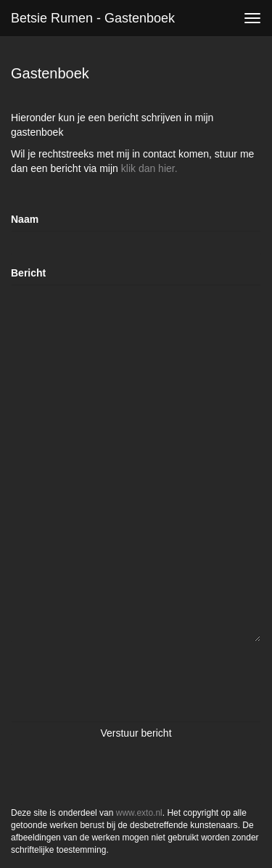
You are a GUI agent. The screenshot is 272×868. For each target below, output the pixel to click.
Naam (25, 219)
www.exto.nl (139, 813)
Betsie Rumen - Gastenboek (93, 18)
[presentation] (121, 681)
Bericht (28, 273)
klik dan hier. (149, 168)
